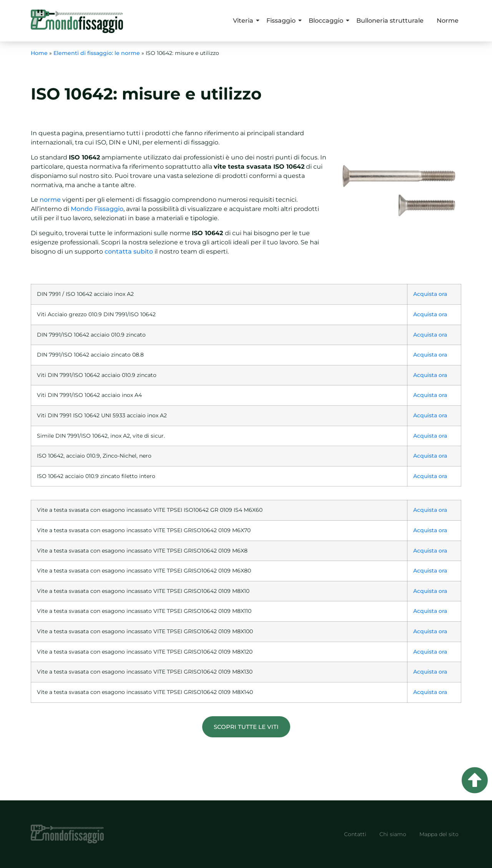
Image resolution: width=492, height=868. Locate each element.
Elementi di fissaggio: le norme (97, 53)
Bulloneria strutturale (390, 21)
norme (50, 200)
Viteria (244, 21)
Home (39, 53)
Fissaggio (282, 21)
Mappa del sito (439, 834)
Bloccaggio (327, 21)
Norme (448, 21)
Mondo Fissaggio (96, 209)
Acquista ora (430, 294)
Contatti (355, 834)
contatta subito (128, 251)
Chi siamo (393, 834)
